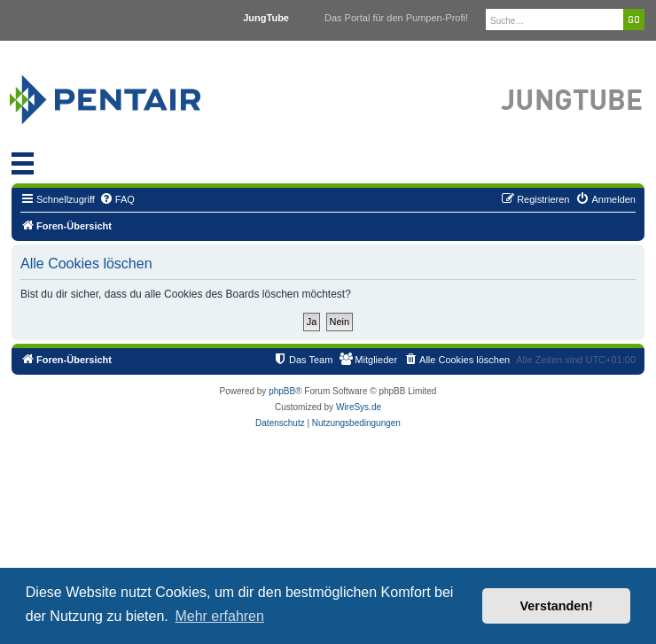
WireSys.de (359, 407)
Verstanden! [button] (557, 606)
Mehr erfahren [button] (219, 616)
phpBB (282, 391)
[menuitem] (117, 199)
